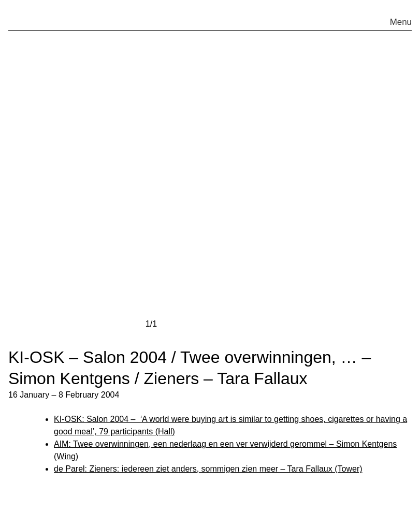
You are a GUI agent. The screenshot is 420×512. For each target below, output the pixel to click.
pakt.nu (43, 18)
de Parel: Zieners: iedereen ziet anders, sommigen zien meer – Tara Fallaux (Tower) (208, 469)
